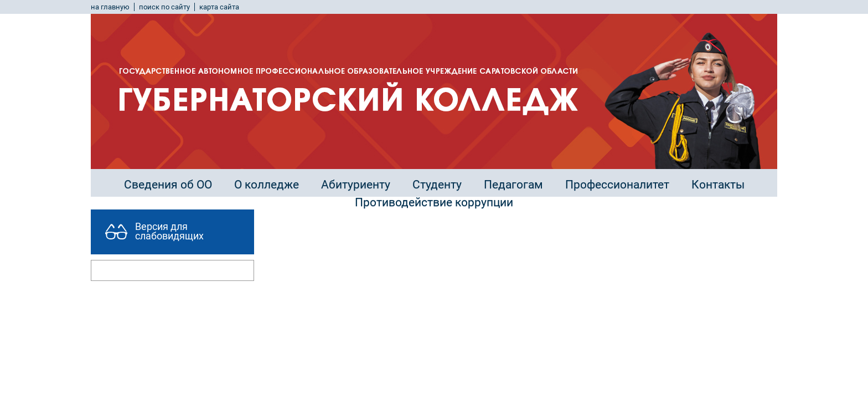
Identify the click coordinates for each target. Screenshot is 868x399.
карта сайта (219, 7)
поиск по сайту (164, 7)
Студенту (437, 185)
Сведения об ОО (168, 185)
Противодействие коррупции (434, 202)
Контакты (718, 185)
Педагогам (513, 185)
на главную (110, 7)
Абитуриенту (356, 185)
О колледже (267, 185)
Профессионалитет (617, 185)
